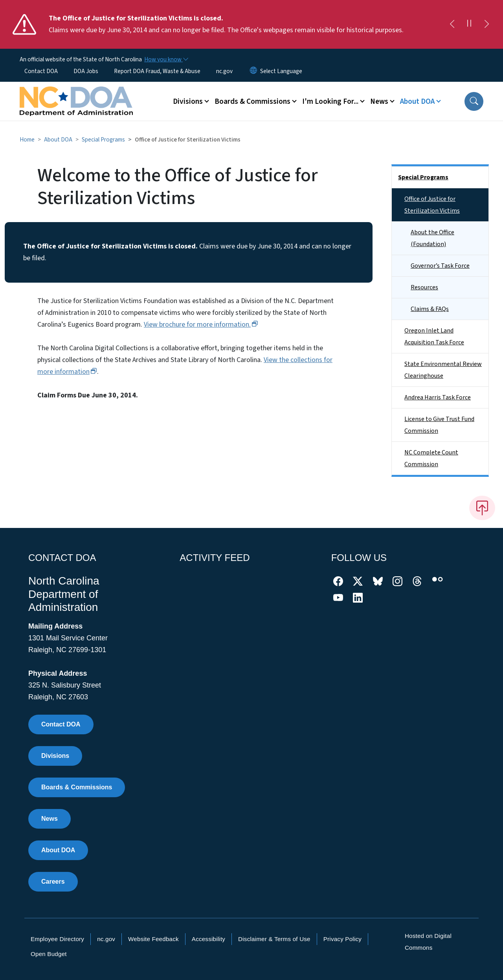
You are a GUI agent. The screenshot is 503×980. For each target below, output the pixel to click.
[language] (281, 71)
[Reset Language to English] (253, 71)
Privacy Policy (342, 939)
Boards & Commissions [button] (252, 101)
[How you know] (166, 59)
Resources (424, 287)
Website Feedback (153, 939)
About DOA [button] (417, 101)
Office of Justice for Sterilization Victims (432, 205)
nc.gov (224, 71)
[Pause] (469, 24)
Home (27, 140)
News (50, 819)
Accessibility (208, 939)
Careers (53, 882)
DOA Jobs (86, 71)
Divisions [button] (188, 101)
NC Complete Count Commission (431, 458)
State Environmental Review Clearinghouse (443, 370)
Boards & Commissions (77, 787)
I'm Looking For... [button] (330, 101)
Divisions (55, 756)
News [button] (379, 101)
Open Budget (49, 954)
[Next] (486, 24)
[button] (474, 101)
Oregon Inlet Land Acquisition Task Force (434, 336)
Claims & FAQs (430, 309)
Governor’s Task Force (440, 266)
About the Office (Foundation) (432, 238)
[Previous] (452, 24)
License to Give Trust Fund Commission (439, 425)
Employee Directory (57, 939)
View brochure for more (201, 325)
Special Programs (103, 140)
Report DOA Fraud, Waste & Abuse (157, 71)
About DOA (58, 140)
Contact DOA (41, 71)
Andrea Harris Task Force (438, 397)
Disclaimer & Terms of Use (274, 939)
